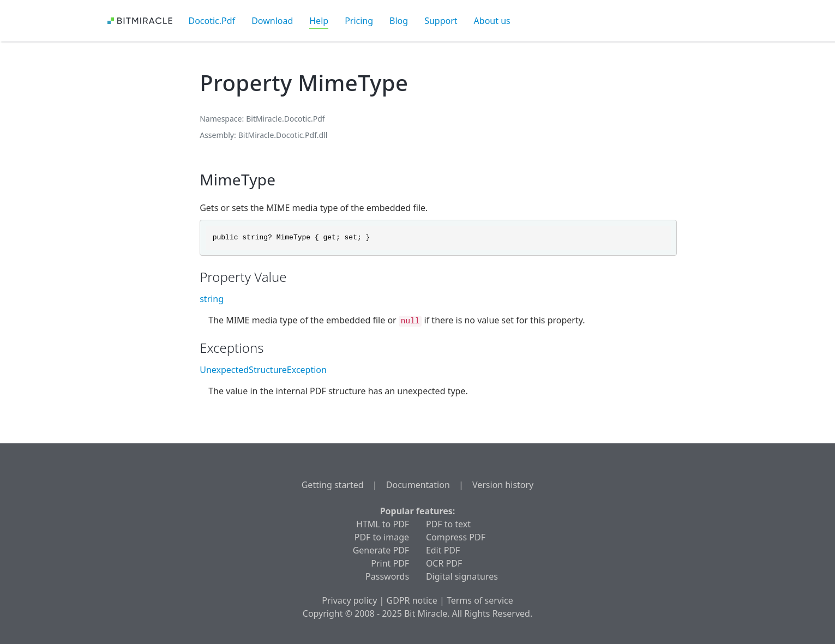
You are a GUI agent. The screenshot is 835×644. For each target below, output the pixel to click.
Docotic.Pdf (212, 21)
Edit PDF (443, 550)
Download (272, 21)
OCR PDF (444, 563)
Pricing (359, 21)
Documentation (418, 485)
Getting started (333, 485)
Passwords (387, 576)
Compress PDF (456, 537)
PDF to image (382, 537)
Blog (399, 21)
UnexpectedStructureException (263, 370)
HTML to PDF (383, 524)
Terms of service (480, 600)
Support (441, 21)
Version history (503, 485)
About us (492, 21)
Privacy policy (349, 600)
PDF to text (448, 524)
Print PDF (390, 563)
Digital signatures (462, 576)
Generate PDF (381, 550)
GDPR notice (412, 600)
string (212, 299)
